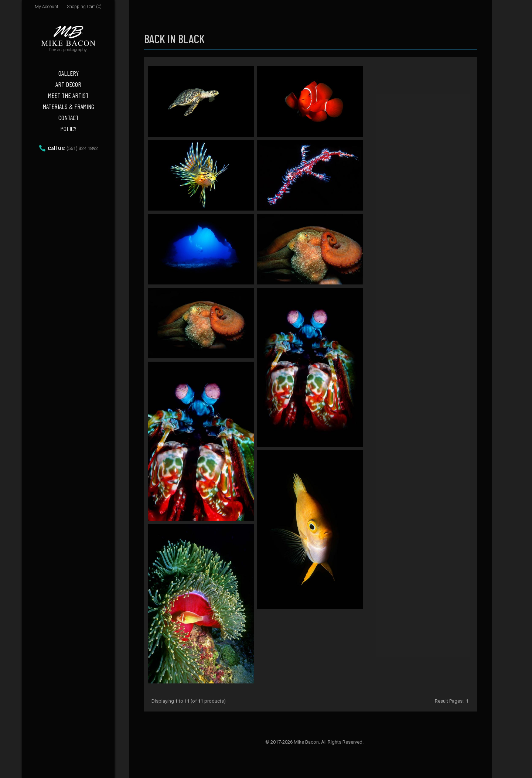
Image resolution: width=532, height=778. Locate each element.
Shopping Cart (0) (84, 7)
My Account (47, 7)
